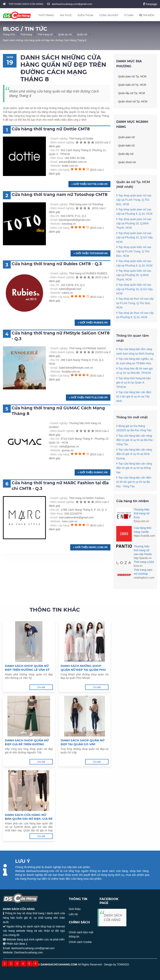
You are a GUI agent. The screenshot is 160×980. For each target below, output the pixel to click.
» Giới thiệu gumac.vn (93, 472)
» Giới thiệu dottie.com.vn (89, 184)
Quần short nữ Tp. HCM (133, 101)
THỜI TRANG (46, 15)
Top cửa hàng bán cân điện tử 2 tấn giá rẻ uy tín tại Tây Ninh (134, 406)
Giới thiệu (75, 909)
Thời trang (26, 34)
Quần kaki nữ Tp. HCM (132, 85)
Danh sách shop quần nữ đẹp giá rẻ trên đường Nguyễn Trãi (27, 742)
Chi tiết (41, 687)
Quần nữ (82, 34)
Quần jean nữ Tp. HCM (132, 76)
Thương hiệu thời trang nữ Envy (142, 513)
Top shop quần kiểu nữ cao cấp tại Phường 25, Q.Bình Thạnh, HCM (134, 285)
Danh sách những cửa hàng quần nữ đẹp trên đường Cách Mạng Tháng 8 (45, 40)
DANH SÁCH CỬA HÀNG (113, 917)
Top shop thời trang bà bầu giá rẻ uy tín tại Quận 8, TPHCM (134, 392)
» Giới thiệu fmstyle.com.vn (88, 397)
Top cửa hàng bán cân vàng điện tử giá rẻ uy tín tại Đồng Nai (134, 478)
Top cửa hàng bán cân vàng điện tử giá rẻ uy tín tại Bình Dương (134, 464)
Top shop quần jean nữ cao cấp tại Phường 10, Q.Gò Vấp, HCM (135, 247)
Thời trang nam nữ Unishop (143, 572)
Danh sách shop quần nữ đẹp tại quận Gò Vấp (83, 742)
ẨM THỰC (66, 15)
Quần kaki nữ (126, 146)
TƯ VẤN (129, 15)
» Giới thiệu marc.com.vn (90, 547)
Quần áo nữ (65, 34)
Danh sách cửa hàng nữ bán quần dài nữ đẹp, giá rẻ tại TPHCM (29, 817)
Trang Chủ (9, 34)
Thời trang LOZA (144, 562)
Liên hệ (73, 914)
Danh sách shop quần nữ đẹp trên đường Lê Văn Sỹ (27, 668)
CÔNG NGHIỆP (109, 15)
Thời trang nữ (45, 34)
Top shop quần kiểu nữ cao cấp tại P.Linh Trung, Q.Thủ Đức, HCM (134, 261)
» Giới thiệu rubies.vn (93, 323)
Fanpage (150, 4)
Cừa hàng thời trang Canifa (143, 530)
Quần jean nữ (127, 137)
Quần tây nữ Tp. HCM (132, 93)
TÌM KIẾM (147, 15)
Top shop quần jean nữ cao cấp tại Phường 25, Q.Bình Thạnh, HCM (134, 233)
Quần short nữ (127, 162)
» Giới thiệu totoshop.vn (90, 253)
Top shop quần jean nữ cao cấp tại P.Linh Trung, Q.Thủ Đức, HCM (134, 210)
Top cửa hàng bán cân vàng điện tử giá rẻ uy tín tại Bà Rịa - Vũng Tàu (135, 450)
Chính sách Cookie (80, 942)
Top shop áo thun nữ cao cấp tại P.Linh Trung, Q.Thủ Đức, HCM (135, 313)
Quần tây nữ (126, 154)
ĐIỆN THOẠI (86, 15)
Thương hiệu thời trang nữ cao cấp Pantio (143, 550)
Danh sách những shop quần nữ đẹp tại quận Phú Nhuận (83, 668)
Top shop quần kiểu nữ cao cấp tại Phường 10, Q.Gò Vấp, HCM (135, 299)
